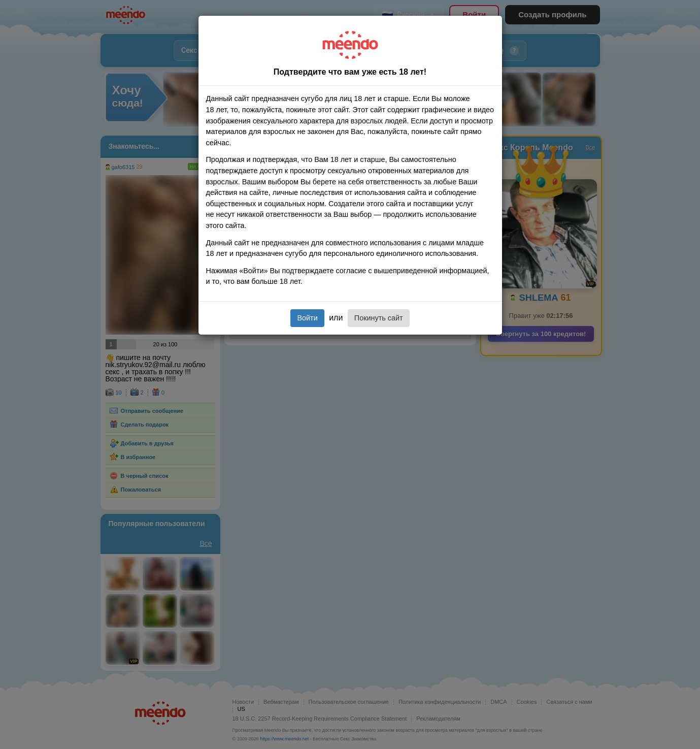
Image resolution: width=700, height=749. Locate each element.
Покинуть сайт (379, 318)
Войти (307, 318)
